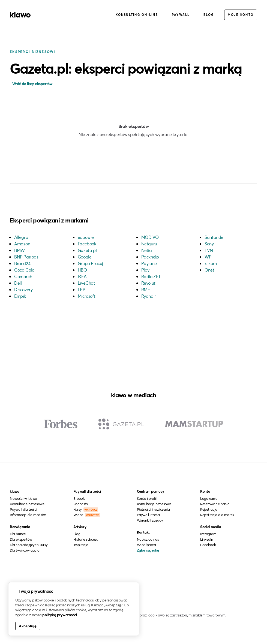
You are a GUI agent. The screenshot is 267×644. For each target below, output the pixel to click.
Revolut (148, 283)
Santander (215, 237)
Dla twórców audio (25, 550)
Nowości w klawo (23, 498)
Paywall (181, 15)
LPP (82, 289)
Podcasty (81, 504)
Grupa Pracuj (90, 263)
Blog (209, 15)
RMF (146, 289)
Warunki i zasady (150, 520)
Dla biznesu (19, 534)
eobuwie (86, 237)
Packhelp (150, 257)
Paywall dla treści (23, 509)
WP (208, 257)
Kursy (86, 509)
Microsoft (86, 296)
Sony (209, 244)
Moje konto (241, 15)
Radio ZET (151, 276)
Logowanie (209, 498)
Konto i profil (147, 498)
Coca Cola (24, 270)
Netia (147, 250)
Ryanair (149, 296)
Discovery (23, 289)
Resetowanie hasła (215, 504)
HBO (82, 270)
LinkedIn (207, 539)
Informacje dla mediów (28, 515)
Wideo (87, 515)
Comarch (23, 276)
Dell (18, 283)
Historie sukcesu (86, 539)
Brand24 (22, 263)
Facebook (87, 244)
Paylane (149, 263)
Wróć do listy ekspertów (32, 84)
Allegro (21, 237)
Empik (20, 296)
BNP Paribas (26, 257)
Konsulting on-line (137, 15)
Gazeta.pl (87, 250)
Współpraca (146, 545)
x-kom (211, 263)
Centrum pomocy (151, 491)
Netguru (149, 244)
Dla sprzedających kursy (29, 545)
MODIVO (150, 237)
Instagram (208, 534)
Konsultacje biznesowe (27, 504)
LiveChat (86, 283)
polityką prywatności (60, 615)
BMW (19, 250)
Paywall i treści (148, 515)
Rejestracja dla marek (217, 515)
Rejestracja (209, 509)
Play (145, 270)
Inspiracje (81, 545)
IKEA (82, 276)
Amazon (22, 244)
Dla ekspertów (21, 539)
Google (85, 257)
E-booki (79, 498)
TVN (209, 250)
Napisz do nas (148, 539)
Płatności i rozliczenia (153, 509)
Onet (209, 270)
